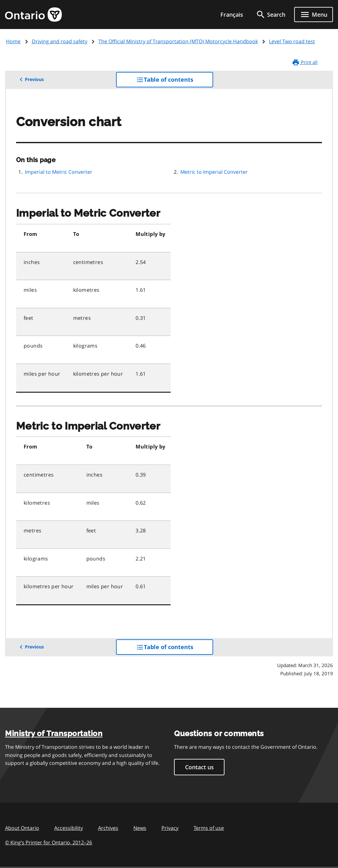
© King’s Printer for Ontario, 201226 (49, 842)
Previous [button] (31, 79)
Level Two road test (292, 41)
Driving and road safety (60, 41)
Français (232, 15)
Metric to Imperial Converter (214, 172)
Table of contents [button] (175, 81)
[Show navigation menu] (314, 15)
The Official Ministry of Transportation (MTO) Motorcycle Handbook (178, 41)
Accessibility (69, 828)
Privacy (170, 828)
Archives (108, 828)
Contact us (199, 767)
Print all (305, 62)
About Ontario (22, 828)
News (140, 828)
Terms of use (209, 828)
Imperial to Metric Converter (59, 172)
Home (13, 41)
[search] (271, 15)
